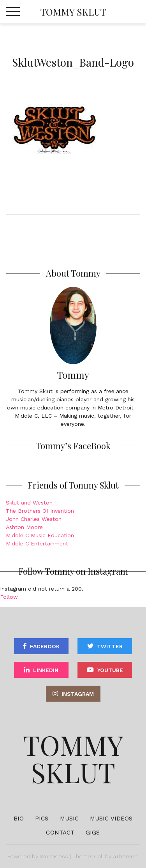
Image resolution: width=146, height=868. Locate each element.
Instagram (78, 694)
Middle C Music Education (40, 535)
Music (69, 819)
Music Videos (111, 819)
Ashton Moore (24, 527)
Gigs (93, 833)
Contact (60, 833)
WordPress (54, 856)
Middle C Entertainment (37, 543)
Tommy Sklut (73, 12)
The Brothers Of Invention (40, 511)
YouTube (110, 670)
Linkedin (46, 670)
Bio (19, 819)
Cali (99, 856)
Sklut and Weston (29, 503)
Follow (9, 597)
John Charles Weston (34, 519)
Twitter (110, 646)
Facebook (45, 646)
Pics (42, 819)
